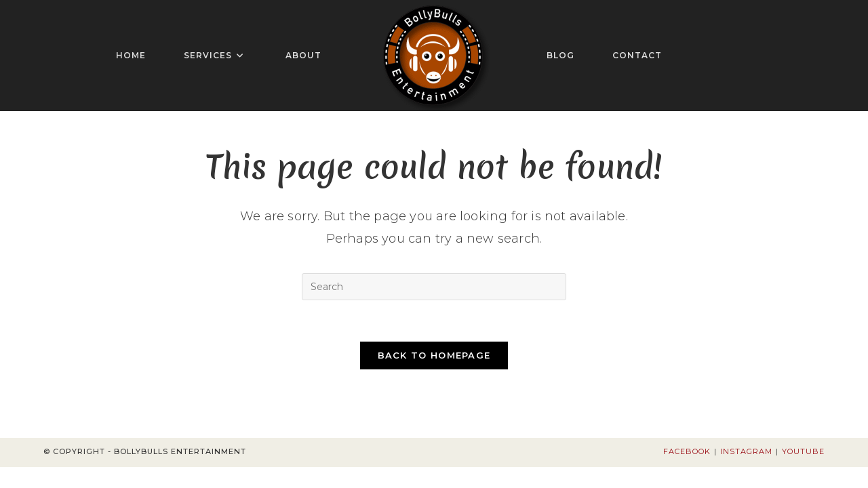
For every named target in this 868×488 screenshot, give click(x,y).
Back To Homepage (434, 355)
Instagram (746, 451)
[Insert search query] (434, 287)
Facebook (687, 451)
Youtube (803, 451)
